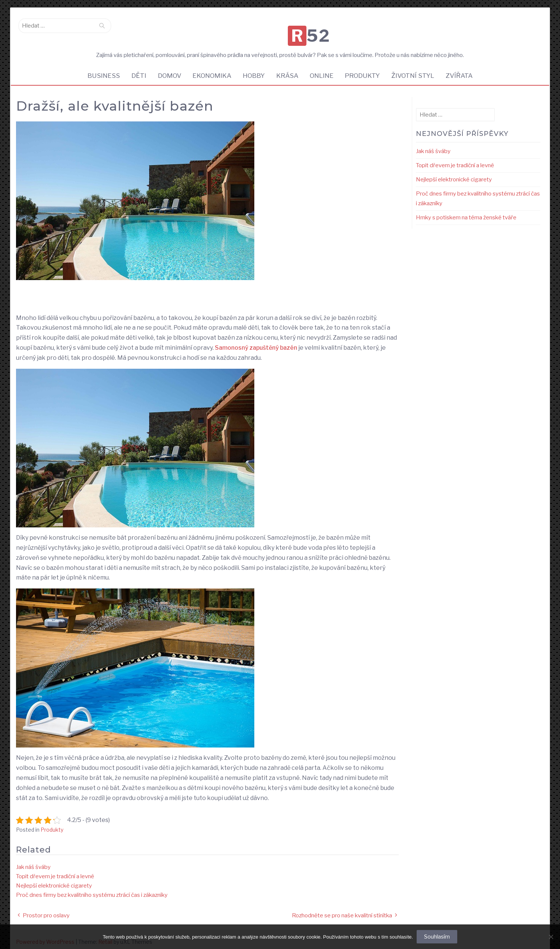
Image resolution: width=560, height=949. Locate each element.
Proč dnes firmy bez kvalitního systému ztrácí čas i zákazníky (92, 889)
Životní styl (416, 69)
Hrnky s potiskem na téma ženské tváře (466, 211)
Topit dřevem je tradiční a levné (55, 870)
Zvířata (463, 69)
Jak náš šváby (33, 861)
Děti (136, 69)
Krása (288, 69)
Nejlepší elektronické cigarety (54, 879)
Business (100, 69)
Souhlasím (437, 937)
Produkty (365, 69)
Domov (167, 69)
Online (323, 69)
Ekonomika (211, 69)
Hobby (253, 69)
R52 (282, 28)
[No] (551, 937)
